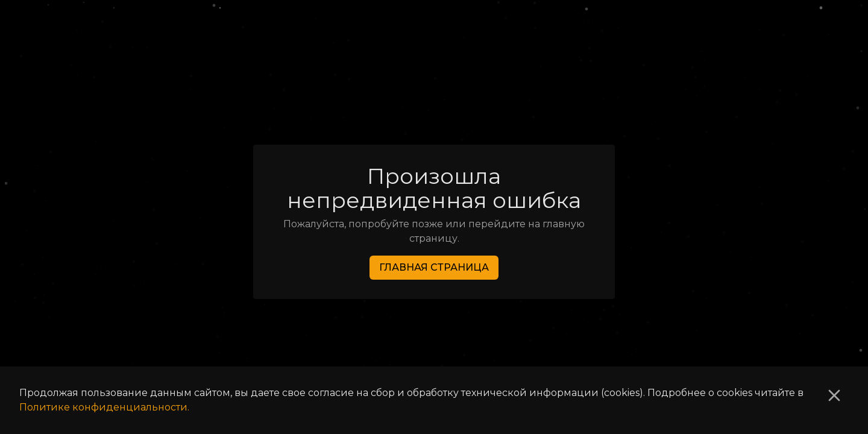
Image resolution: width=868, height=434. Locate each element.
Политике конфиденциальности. (104, 407)
